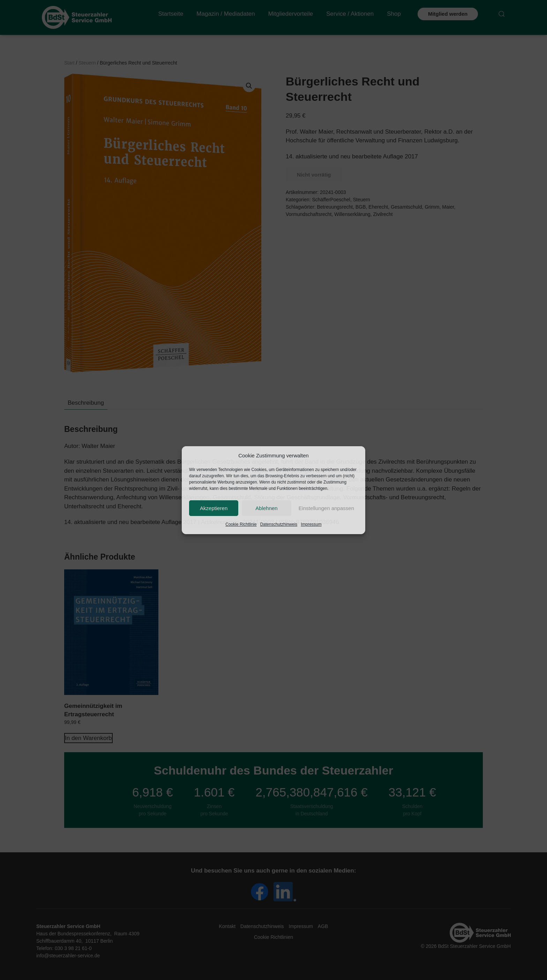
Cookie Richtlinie (241, 524)
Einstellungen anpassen (326, 508)
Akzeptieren (214, 508)
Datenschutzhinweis (279, 524)
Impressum (311, 524)
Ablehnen (266, 508)
